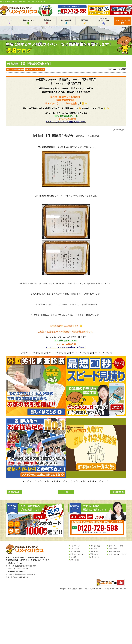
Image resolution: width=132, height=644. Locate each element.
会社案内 (47, 22)
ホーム (10, 22)
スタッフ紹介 (75, 560)
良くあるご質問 (96, 546)
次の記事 (15, 492)
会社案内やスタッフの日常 (35, 69)
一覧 (66, 492)
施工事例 (85, 22)
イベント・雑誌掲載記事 (15, 69)
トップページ (75, 546)
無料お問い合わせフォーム (66, 116)
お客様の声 (94, 551)
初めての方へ (28, 22)
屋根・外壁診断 (114, 551)
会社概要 (73, 557)
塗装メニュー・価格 (116, 546)
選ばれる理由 (66, 22)
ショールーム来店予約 (66, 119)
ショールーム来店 (123, 22)
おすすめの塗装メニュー (104, 21)
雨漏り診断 (113, 549)
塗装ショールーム (77, 554)
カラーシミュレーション (117, 554)
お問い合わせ (95, 557)
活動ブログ (94, 554)
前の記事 (117, 492)
